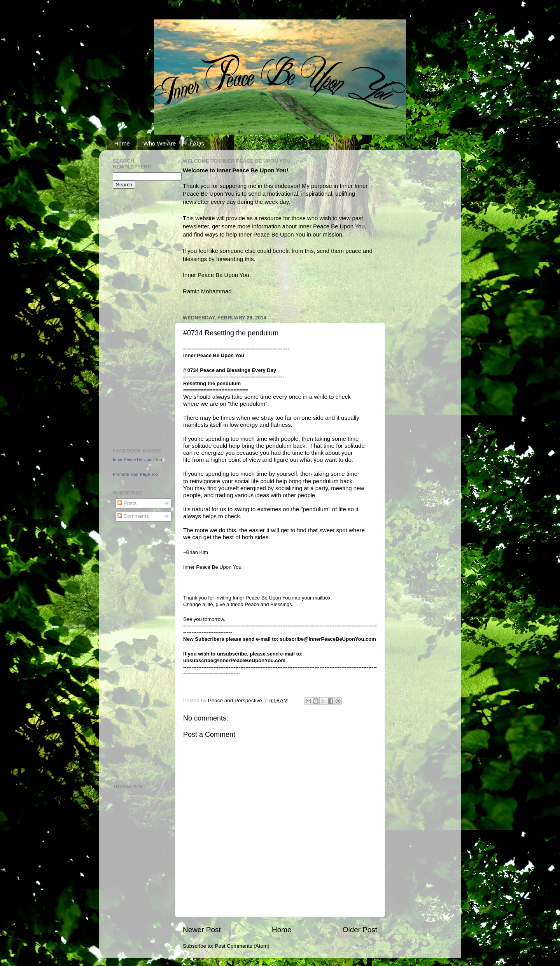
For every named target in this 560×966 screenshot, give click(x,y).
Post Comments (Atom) (242, 946)
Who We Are (160, 143)
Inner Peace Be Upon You (137, 459)
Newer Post (202, 930)
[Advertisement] (136, 317)
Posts (127, 503)
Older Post (360, 930)
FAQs (197, 143)
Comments (133, 516)
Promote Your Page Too (135, 474)
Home (122, 143)
